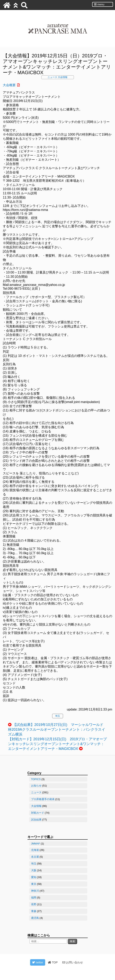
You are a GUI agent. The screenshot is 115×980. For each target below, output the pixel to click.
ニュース (52, 77)
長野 (34, 904)
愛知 (34, 877)
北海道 (35, 850)
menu (99, 4)
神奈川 (35, 891)
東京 (34, 884)
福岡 (34, 898)
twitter (38, 962)
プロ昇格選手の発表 (43, 799)
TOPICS (36, 779)
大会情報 (63, 77)
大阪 (34, 870)
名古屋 (35, 857)
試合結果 (36, 820)
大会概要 (9, 85)
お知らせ (36, 786)
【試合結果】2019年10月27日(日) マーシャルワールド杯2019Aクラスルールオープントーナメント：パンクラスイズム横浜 (57, 730)
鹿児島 (35, 918)
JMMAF (36, 844)
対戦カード (38, 813)
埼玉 (58, 716)
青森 (34, 911)
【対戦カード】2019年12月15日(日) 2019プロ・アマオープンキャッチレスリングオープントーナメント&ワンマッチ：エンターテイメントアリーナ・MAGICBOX (57, 744)
